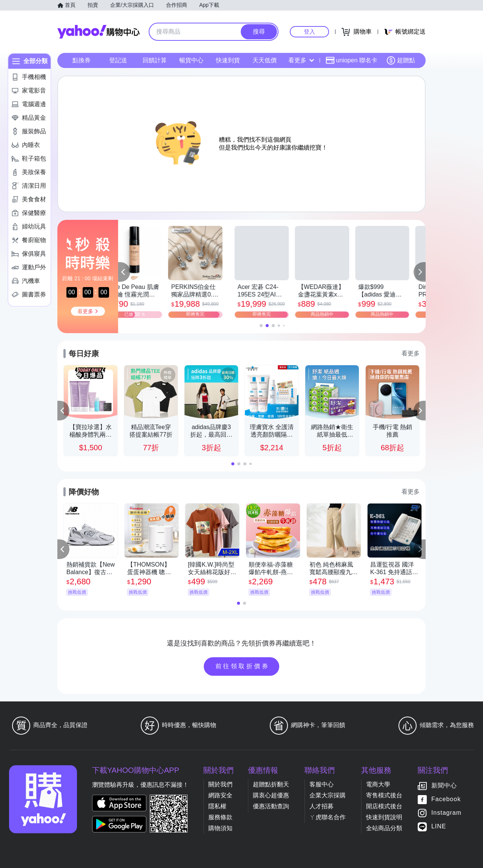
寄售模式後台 (384, 795)
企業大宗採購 (328, 795)
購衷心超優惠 (271, 795)
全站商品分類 (384, 828)
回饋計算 (155, 60)
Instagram (446, 813)
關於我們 (220, 784)
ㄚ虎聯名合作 (328, 817)
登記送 (118, 60)
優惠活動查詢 (271, 806)
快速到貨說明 (384, 817)
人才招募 (321, 806)
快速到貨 (228, 60)
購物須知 (220, 828)
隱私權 (217, 806)
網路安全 (220, 795)
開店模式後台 (384, 806)
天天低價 (265, 60)
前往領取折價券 (243, 666)
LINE (439, 826)
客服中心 (321, 784)
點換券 (82, 60)
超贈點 (401, 60)
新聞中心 (444, 785)
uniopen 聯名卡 (351, 60)
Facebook (446, 799)
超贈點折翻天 (271, 784)
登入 (309, 32)
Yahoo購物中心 (98, 32)
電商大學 (378, 784)
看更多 (301, 60)
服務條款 (220, 817)
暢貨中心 (191, 60)
